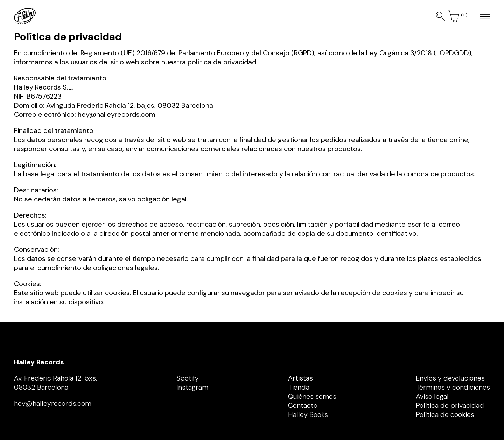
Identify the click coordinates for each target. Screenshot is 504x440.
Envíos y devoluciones (450, 378)
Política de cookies (445, 414)
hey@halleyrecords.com (117, 114)
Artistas (300, 378)
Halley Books (308, 414)
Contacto (303, 405)
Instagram (192, 387)
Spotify (188, 378)
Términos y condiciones (453, 387)
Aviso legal (432, 396)
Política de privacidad (450, 405)
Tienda (299, 387)
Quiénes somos (312, 396)
